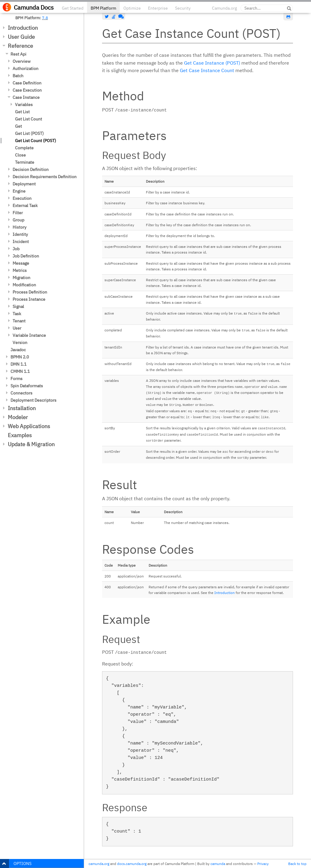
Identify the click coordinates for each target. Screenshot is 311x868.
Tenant (19, 321)
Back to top (297, 864)
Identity (20, 234)
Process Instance (29, 299)
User (17, 328)
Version (20, 343)
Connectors (21, 393)
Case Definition (27, 83)
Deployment (24, 184)
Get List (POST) (29, 133)
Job (16, 249)
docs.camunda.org (132, 864)
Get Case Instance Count (207, 70)
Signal (18, 306)
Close (20, 155)
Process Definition (30, 292)
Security (183, 8)
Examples (20, 435)
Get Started (73, 8)
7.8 (45, 18)
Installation (22, 408)
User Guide (21, 37)
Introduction (23, 28)
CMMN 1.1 (20, 371)
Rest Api (18, 54)
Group (18, 220)
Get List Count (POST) (36, 141)
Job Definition (26, 256)
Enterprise (158, 8)
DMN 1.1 (18, 364)
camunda (218, 864)
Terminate (25, 162)
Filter (18, 213)
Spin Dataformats (27, 386)
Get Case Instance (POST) (212, 63)
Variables (24, 105)
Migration (21, 278)
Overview (22, 61)
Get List (22, 112)
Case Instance (26, 97)
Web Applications (29, 426)
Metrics (20, 270)
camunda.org (99, 864)
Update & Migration (31, 444)
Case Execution (27, 90)
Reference (20, 46)
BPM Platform (103, 8)
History (20, 227)
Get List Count (29, 119)
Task (17, 314)
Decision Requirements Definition (45, 177)
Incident (21, 242)
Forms (17, 379)
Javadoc (18, 350)
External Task (25, 206)
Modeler (18, 417)
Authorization (26, 69)
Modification (24, 285)
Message (21, 263)
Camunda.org (224, 8)
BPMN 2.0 (20, 357)
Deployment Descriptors (33, 400)
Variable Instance (29, 335)
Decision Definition (31, 169)
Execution (22, 198)
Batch (18, 76)
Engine (19, 191)
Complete (24, 148)
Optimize (132, 8)
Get (18, 126)
